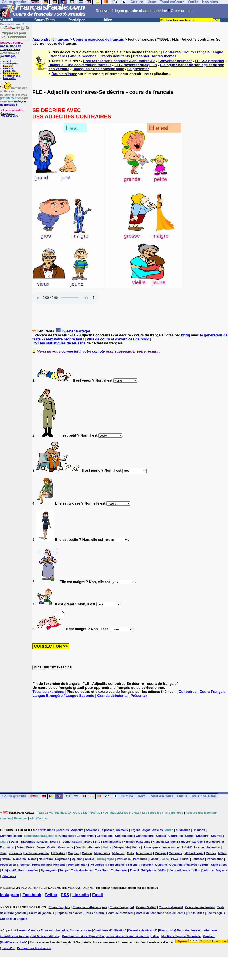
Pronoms (59, 865)
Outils (182, 796)
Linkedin (81, 895)
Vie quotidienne (179, 870)
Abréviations (46, 830)
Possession (8, 865)
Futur (20, 847)
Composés (67, 836)
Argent (135, 830)
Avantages (8, 56)
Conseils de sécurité (142, 930)
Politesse (198, 859)
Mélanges (175, 853)
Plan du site (9, 71)
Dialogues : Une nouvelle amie (98, 69)
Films (221, 842)
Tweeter (68, 331)
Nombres (19, 859)
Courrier (217, 836)
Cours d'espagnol (122, 907)
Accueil (7, 20)
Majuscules (102, 853)
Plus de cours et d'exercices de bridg (118, 339)
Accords (63, 830)
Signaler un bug (12, 76)
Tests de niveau (82, 870)
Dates (15, 842)
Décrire (55, 842)
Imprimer (8, 66)
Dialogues (28, 842)
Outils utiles (196, 913)
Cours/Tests (44, 20)
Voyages (222, 870)
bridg (186, 335)
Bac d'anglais (216, 913)
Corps (189, 836)
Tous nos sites (203, 796)
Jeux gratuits (8, 113)
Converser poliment (175, 61)
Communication (11, 836)
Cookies (209, 936)
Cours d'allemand (171, 907)
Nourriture (46, 859)
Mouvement (144, 853)
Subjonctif (9, 870)
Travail (134, 870)
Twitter (51, 895)
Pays (175, 859)
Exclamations (112, 842)
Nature (6, 859)
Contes (161, 836)
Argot (146, 830)
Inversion (214, 847)
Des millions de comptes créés (12, 46)
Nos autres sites (9, 116)
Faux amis (143, 842)
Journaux (16, 853)
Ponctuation (215, 859)
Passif (154, 859)
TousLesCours (161, 796)
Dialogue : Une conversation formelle (80, 65)
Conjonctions (124, 836)
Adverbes (92, 830)
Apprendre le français (51, 39)
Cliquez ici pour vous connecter (14, 35)
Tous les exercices (48, 692)
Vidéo (162, 870)
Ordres (90, 859)
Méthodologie (194, 853)
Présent (132, 865)
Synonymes (49, 870)
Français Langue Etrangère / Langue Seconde (184, 842)
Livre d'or (8, 69)
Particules (140, 859)
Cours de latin (94, 913)
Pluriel (185, 859)
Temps (64, 870)
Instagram (10, 895)
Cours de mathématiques (90, 907)
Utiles (107, 20)
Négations (62, 859)
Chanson (199, 830)
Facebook (32, 895)
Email (98, 895)
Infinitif (187, 847)
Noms (32, 859)
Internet (199, 847)
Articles (157, 830)
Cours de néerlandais (200, 907)
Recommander (11, 73)
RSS (65, 895)
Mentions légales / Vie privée (181, 936)
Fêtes (30, 847)
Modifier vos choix (14, 942)
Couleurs (202, 836)
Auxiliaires (183, 830)
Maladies (119, 853)
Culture (127, 796)
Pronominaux (41, 865)
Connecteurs (145, 836)
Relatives (191, 865)
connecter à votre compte (83, 351)
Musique (161, 853)
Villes (196, 870)
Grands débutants (115, 56)
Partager (83, 331)
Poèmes (24, 865)
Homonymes (151, 847)
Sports (204, 865)
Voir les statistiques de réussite (59, 343)
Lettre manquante (37, 853)
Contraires (172, 52)
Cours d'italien (146, 907)
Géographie (122, 847)
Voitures (208, 870)
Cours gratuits (14, 796)
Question (175, 865)
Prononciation (78, 865)
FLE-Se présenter (210, 61)
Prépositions (115, 865)
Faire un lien (10, 78)
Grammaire (66, 847)
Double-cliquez (64, 74)
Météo (222, 853)
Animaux (122, 830)
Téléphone (149, 870)
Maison (87, 853)
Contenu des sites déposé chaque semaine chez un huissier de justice (111, 936)
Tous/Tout (102, 870)
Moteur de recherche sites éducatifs (160, 913)
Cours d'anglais (59, 907)
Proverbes (97, 865)
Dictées (43, 842)
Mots (130, 853)
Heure (136, 847)
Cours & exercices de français (99, 39)
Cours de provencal (120, 913)
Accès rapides (11, 64)
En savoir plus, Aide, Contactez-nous (66, 930)
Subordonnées (28, 870)
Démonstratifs (72, 842)
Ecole (88, 842)
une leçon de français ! (13, 103)
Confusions (105, 836)
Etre (97, 842)
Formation (7, 847)
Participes (124, 859)
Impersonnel (171, 847)
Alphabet (108, 830)
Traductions (119, 870)
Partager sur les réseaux (34, 948)
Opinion (77, 859)
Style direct (219, 865)
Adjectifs (77, 830)
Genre (41, 847)
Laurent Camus (27, 930)
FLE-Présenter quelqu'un (136, 65)
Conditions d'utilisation (109, 930)
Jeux (141, 796)
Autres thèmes (164, 56)
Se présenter (138, 69)
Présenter (141, 56)
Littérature (58, 853)
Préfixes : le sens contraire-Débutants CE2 (119, 61)
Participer (77, 20)
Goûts (51, 847)
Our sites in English (14, 919)
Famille (129, 842)
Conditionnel (85, 836)
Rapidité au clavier (69, 913)
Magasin (74, 853)
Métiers (211, 853)
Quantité (161, 865)
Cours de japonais (42, 913)
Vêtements (9, 876)
